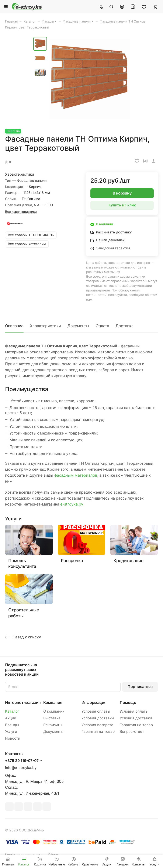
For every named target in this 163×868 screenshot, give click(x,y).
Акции (11, 718)
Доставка (125, 326)
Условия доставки (98, 718)
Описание (14, 326)
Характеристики (45, 326)
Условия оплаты (96, 711)
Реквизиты (53, 725)
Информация (94, 702)
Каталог (12, 711)
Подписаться (140, 687)
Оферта (54, 855)
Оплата (102, 326)
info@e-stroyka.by (21, 768)
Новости (13, 738)
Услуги (11, 732)
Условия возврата (97, 725)
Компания (53, 702)
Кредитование (129, 560)
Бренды (12, 725)
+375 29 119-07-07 (22, 761)
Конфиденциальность (23, 855)
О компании (54, 711)
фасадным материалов (76, 475)
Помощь (128, 702)
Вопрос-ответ (132, 732)
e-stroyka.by (72, 504)
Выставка (52, 718)
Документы (78, 326)
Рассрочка (72, 560)
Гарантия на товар (98, 732)
